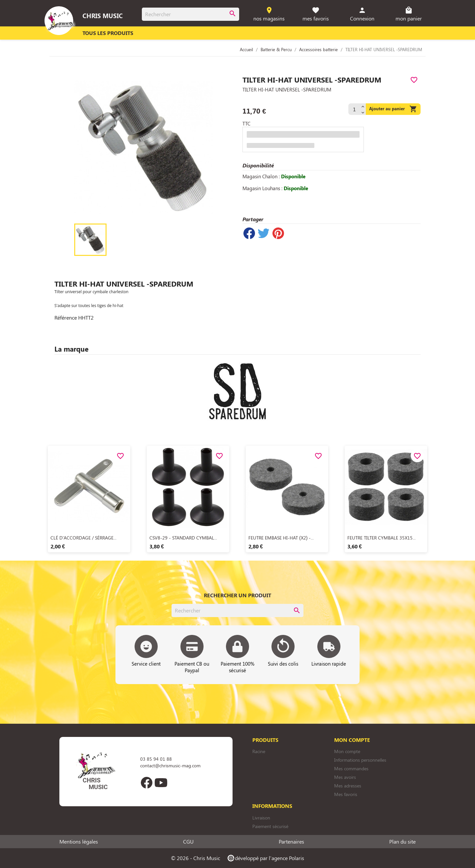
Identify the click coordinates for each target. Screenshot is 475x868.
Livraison (261, 818)
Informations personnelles (360, 760)
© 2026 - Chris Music (195, 858)
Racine (259, 751)
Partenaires (291, 842)
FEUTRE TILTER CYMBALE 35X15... (381, 538)
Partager (249, 233)
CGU (188, 842)
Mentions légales (79, 842)
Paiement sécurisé (270, 826)
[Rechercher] (190, 14)
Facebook (146, 782)
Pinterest (278, 233)
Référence (66, 318)
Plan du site (402, 842)
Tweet (264, 233)
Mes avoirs (345, 777)
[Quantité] (354, 109)
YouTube (161, 782)
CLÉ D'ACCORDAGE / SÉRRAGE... (83, 538)
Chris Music (103, 16)
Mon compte (347, 751)
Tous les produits (108, 33)
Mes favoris (346, 794)
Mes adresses (348, 786)
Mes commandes (351, 768)
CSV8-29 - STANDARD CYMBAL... (183, 538)
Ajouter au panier (393, 109)
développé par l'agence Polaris (265, 858)
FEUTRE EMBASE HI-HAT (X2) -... (281, 538)
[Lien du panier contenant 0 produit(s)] (409, 14)
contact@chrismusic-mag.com (170, 765)
